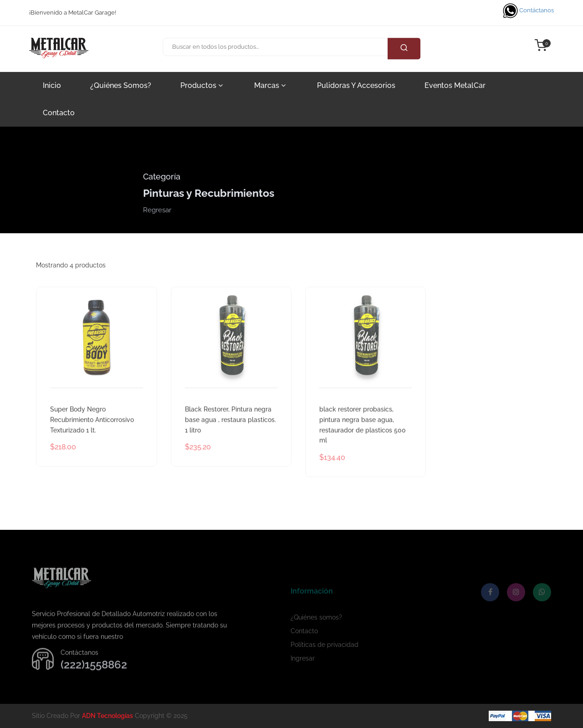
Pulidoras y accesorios (356, 85)
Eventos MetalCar (455, 85)
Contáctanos (528, 11)
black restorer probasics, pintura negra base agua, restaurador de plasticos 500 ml (363, 439)
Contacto (59, 113)
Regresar (157, 210)
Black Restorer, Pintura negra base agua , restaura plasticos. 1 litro (230, 434)
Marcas (270, 85)
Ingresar (303, 674)
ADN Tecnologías (107, 716)
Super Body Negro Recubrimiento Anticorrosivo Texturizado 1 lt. (92, 434)
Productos (202, 85)
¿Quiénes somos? (121, 85)
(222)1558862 (94, 679)
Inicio (52, 85)
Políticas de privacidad (325, 660)
